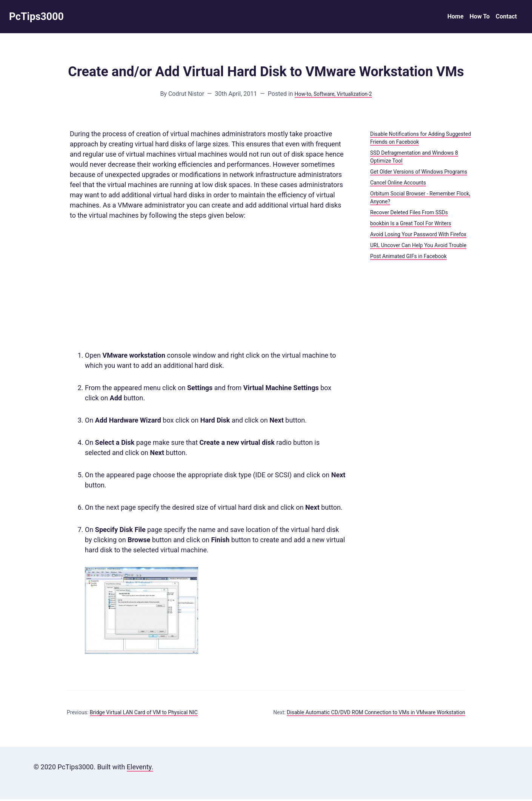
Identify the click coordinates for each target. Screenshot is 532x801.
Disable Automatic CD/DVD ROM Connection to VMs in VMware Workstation (376, 714)
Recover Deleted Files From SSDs (409, 214)
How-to (298, 96)
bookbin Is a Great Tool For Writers (411, 225)
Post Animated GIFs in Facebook (408, 258)
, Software (321, 96)
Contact (506, 18)
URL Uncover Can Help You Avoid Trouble (418, 247)
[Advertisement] (208, 287)
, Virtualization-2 (356, 96)
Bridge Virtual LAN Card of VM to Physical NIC (144, 714)
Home (456, 18)
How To (480, 18)
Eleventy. (140, 769)
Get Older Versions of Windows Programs (419, 174)
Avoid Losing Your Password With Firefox (418, 236)
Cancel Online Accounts (398, 184)
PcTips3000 (40, 18)
